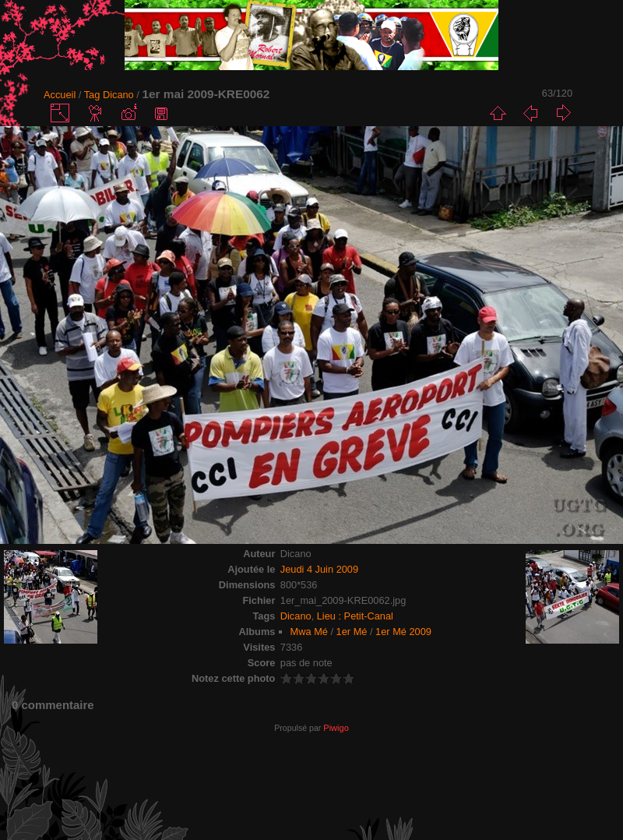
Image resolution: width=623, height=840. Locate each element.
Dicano (118, 95)
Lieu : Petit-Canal (355, 616)
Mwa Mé (309, 632)
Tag (92, 95)
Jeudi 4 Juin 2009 (319, 569)
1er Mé (352, 632)
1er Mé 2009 (403, 632)
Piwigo (336, 728)
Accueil (60, 95)
